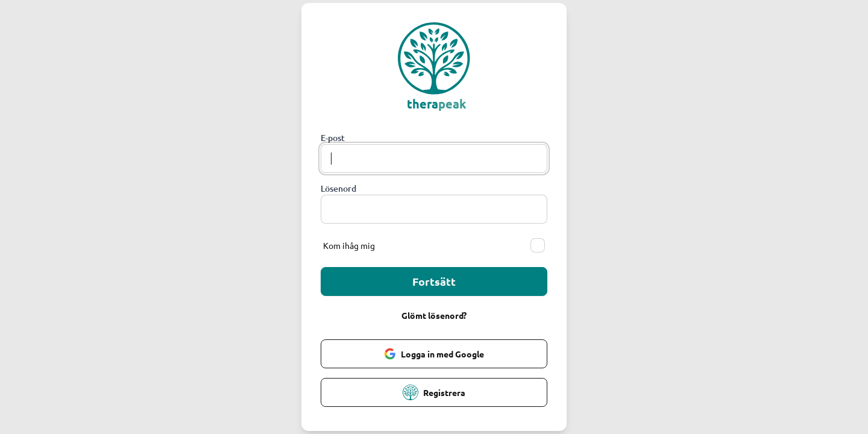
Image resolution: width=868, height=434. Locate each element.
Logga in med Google (434, 354)
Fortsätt (434, 281)
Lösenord (338, 188)
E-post (333, 138)
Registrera (434, 392)
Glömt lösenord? (434, 315)
